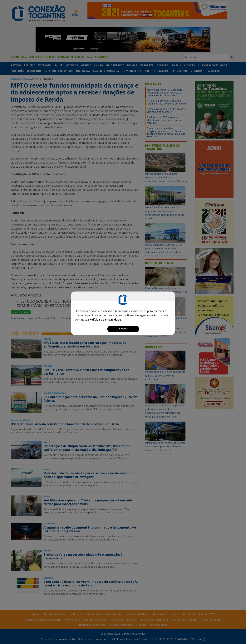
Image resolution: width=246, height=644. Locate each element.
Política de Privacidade (105, 319)
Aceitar (123, 329)
